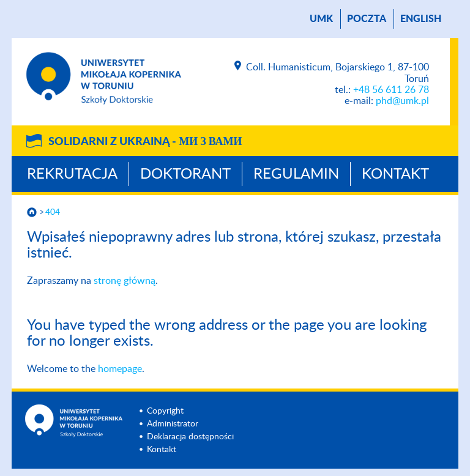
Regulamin (296, 174)
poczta (367, 19)
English (421, 19)
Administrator (173, 424)
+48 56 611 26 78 (391, 90)
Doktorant (185, 174)
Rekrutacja (72, 174)
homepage (120, 369)
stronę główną (125, 281)
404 (53, 212)
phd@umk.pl (402, 101)
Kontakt (395, 174)
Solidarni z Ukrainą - (145, 142)
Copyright (165, 411)
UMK (321, 19)
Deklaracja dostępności (190, 437)
